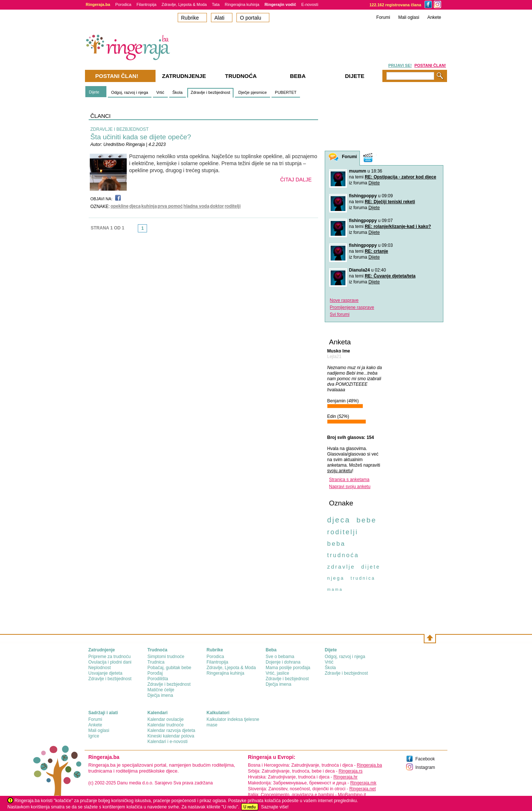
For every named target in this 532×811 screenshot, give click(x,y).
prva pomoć (170, 206)
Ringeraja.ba (369, 765)
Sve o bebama (280, 657)
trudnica (363, 578)
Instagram (425, 767)
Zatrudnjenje (184, 76)
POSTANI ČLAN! (430, 65)
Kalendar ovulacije (166, 719)
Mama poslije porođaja (288, 668)
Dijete (94, 92)
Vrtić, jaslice (277, 673)
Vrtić (160, 92)
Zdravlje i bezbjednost (210, 92)
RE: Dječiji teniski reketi (390, 202)
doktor (217, 206)
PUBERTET (286, 92)
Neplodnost (100, 668)
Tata (216, 4)
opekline (120, 206)
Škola (178, 92)
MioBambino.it (352, 795)
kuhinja (149, 206)
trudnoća (343, 555)
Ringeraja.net (363, 789)
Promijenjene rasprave (352, 307)
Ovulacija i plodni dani (110, 662)
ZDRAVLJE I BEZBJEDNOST (120, 129)
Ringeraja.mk (363, 783)
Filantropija (146, 4)
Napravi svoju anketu (350, 487)
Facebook (425, 759)
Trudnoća (241, 76)
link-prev (136, 231)
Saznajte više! (275, 807)
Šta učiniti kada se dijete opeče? (141, 137)
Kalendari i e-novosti (168, 742)
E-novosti (310, 4)
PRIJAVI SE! (400, 65)
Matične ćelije (161, 690)
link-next (149, 231)
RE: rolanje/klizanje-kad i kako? (398, 226)
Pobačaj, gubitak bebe (169, 668)
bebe (366, 520)
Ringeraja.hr (345, 777)
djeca (135, 206)
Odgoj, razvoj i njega (130, 92)
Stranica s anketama (349, 480)
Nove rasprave (344, 300)
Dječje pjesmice (253, 92)
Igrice (94, 736)
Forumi (383, 17)
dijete (371, 567)
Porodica (123, 4)
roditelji (233, 206)
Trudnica (156, 662)
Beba (298, 76)
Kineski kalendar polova (171, 736)
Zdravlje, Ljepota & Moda (184, 4)
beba (337, 544)
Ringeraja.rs (350, 771)
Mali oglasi (409, 17)
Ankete (434, 17)
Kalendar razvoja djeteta (171, 730)
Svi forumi (340, 314)
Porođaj (155, 673)
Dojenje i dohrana (283, 662)
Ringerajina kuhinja (242, 4)
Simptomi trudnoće (166, 657)
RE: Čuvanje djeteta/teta (390, 276)
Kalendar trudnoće (166, 725)
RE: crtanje (376, 251)
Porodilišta (158, 679)
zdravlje (341, 567)
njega (336, 578)
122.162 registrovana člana (395, 5)
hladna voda (197, 206)
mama (335, 589)
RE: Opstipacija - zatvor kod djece (400, 177)
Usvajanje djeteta (105, 673)
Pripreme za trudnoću (110, 657)
